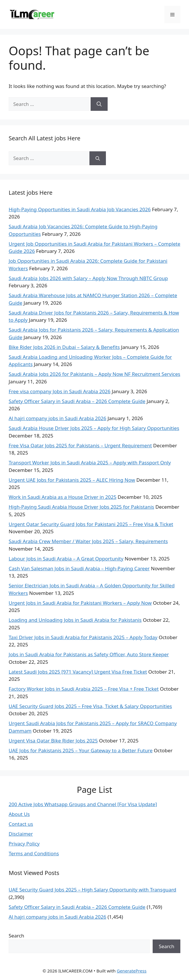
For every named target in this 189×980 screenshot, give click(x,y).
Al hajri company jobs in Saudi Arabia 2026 (57, 418)
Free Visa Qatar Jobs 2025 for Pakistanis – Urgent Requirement (80, 445)
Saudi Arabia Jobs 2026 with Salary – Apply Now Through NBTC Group (88, 278)
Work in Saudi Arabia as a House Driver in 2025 (62, 497)
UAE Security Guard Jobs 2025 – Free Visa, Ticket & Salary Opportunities (90, 706)
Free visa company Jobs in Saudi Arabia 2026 (60, 391)
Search (16, 936)
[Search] (99, 104)
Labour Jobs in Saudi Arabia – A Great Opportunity (66, 559)
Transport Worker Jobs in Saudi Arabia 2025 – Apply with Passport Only (90, 463)
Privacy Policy (24, 844)
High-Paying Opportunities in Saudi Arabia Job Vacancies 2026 (80, 209)
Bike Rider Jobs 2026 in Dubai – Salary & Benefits (64, 347)
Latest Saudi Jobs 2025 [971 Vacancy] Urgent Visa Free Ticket (78, 672)
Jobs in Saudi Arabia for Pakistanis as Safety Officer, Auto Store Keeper (89, 654)
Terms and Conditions (34, 853)
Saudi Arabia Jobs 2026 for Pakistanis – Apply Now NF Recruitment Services (95, 374)
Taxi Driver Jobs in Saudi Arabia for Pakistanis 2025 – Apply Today (83, 637)
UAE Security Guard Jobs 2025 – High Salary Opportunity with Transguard (92, 890)
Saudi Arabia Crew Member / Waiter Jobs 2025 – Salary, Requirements (88, 541)
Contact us (21, 824)
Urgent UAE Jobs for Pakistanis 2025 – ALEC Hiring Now (72, 480)
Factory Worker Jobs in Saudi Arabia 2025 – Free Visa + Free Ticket (84, 689)
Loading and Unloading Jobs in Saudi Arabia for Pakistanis (75, 620)
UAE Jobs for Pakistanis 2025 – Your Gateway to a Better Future (81, 750)
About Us (19, 814)
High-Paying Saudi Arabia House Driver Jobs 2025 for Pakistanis (81, 507)
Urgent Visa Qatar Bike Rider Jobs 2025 (53, 741)
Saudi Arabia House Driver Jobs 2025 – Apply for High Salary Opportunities (94, 428)
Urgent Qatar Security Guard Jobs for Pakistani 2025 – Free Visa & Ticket (91, 524)
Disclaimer (21, 834)
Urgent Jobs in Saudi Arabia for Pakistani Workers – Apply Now (80, 603)
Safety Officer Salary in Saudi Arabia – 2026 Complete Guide (77, 401)
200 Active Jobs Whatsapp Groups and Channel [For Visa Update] (83, 804)
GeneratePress (131, 971)
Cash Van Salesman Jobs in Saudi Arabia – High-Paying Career (79, 568)
